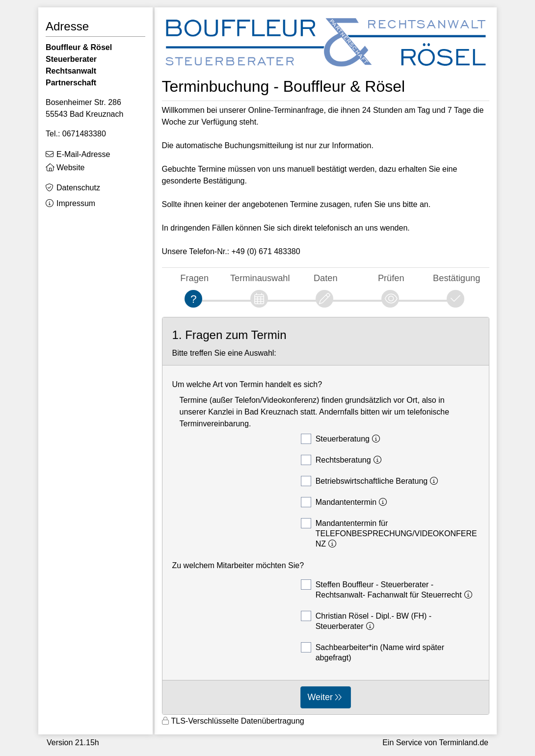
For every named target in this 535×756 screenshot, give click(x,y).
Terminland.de (464, 743)
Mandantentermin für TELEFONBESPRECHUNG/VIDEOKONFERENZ (389, 533)
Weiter (320, 697)
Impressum (76, 203)
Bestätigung (456, 278)
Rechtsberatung (343, 460)
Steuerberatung (342, 439)
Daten (326, 278)
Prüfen (391, 278)
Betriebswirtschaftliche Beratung (371, 481)
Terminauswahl (260, 278)
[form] (326, 516)
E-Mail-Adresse (83, 154)
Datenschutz (78, 188)
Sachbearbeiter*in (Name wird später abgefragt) (373, 652)
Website (71, 168)
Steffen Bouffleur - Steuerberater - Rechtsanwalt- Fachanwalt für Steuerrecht (388, 589)
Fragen (194, 278)
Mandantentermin (346, 502)
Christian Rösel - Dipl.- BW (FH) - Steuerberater (366, 621)
